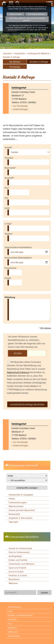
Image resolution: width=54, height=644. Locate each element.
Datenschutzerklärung (38, 9)
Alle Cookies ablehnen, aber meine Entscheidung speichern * (27, 19)
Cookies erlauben (16, 14)
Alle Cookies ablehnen (36, 14)
